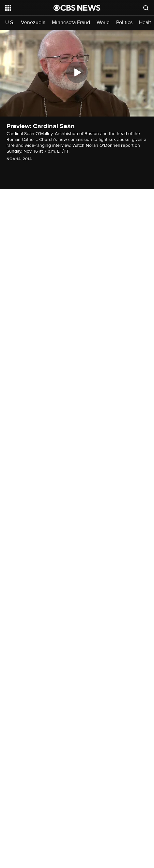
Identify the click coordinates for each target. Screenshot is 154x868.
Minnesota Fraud (71, 23)
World (103, 23)
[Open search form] (146, 8)
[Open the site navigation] (29, 8)
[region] (77, 73)
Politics (124, 23)
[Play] (77, 72)
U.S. (10, 23)
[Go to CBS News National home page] (77, 8)
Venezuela (33, 23)
